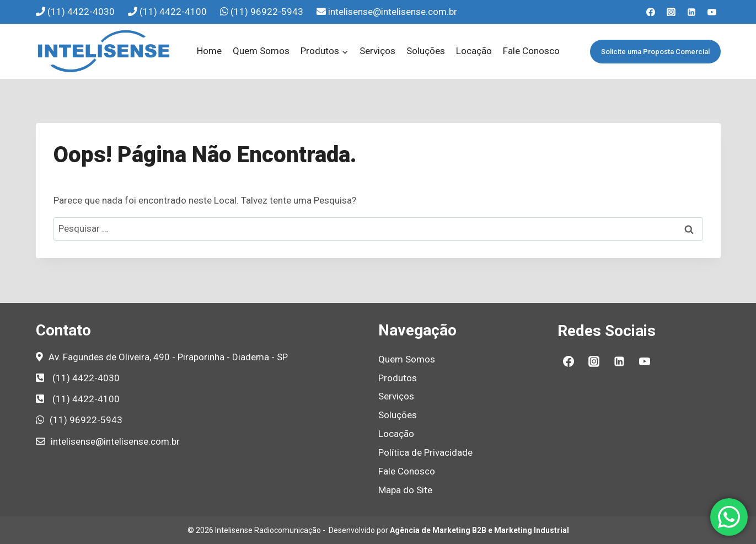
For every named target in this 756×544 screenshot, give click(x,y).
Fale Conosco (531, 51)
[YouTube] (712, 12)
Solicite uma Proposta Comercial (655, 52)
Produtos (398, 378)
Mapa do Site (405, 490)
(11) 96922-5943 (268, 12)
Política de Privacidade (425, 452)
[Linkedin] (691, 12)
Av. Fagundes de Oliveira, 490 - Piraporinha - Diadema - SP (168, 357)
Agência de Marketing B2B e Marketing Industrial (479, 530)
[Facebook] (651, 12)
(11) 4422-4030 (82, 12)
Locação (474, 51)
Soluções (426, 51)
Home (209, 51)
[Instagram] (671, 12)
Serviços (377, 51)
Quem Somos (261, 51)
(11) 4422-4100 (174, 12)
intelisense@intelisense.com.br (393, 12)
